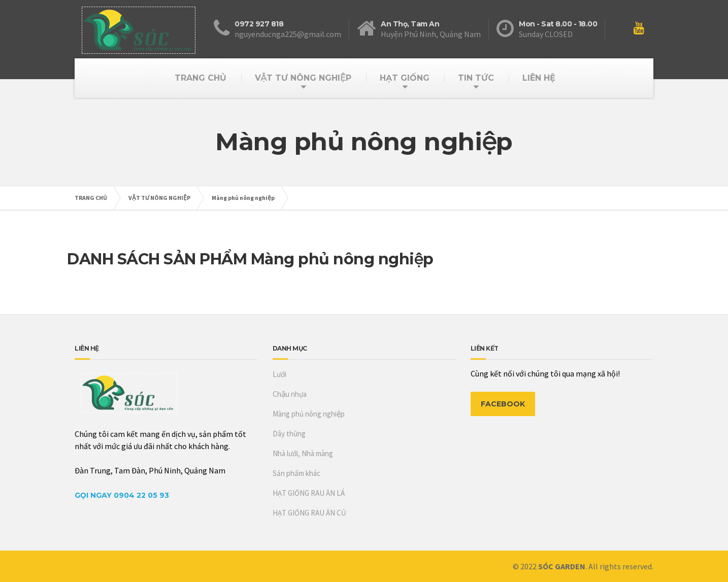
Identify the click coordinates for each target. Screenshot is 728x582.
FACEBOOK (503, 404)
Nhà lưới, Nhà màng (303, 453)
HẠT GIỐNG (405, 78)
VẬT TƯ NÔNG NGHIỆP (303, 78)
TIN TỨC (476, 78)
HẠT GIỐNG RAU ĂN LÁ (309, 493)
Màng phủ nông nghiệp (243, 198)
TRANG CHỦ (201, 78)
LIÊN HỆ (539, 78)
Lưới (279, 374)
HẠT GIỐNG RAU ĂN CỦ (309, 513)
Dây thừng (289, 434)
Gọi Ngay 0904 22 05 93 (122, 495)
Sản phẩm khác (296, 473)
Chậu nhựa (290, 394)
